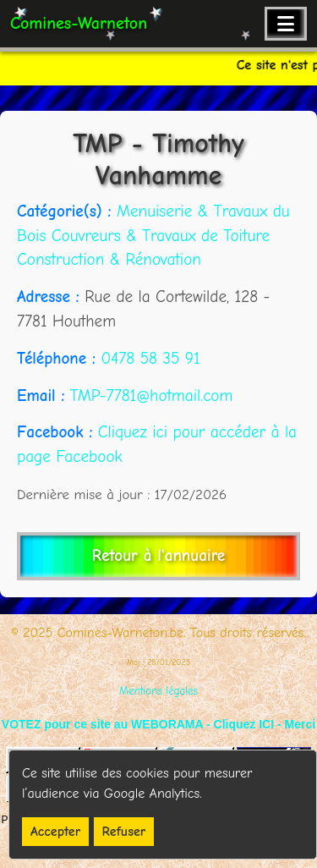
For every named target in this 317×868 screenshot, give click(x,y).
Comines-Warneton (79, 23)
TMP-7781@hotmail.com (152, 396)
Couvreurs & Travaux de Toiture (161, 236)
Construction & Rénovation (109, 260)
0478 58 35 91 (150, 359)
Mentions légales (158, 691)
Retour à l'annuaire (158, 556)
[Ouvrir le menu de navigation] (286, 24)
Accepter (55, 832)
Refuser (124, 832)
